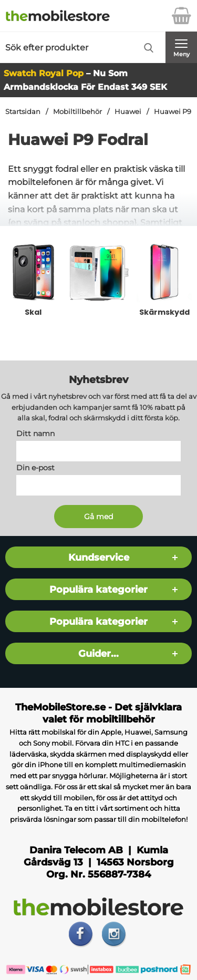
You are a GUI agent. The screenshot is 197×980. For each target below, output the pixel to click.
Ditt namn (35, 434)
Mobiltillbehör (77, 112)
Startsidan (23, 112)
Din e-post (35, 468)
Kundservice (99, 557)
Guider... (98, 653)
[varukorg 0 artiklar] (181, 16)
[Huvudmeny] (181, 47)
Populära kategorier (98, 589)
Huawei (128, 112)
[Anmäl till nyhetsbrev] (98, 517)
